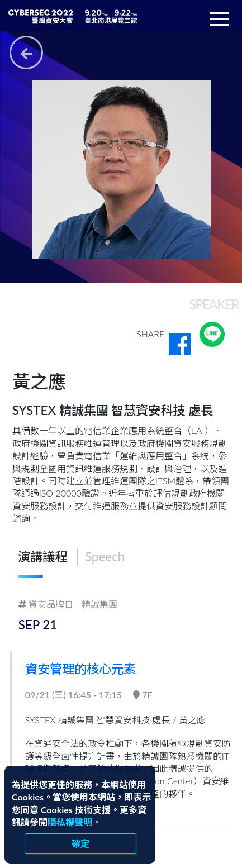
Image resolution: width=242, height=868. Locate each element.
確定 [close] (80, 843)
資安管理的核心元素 (82, 669)
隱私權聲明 (70, 822)
